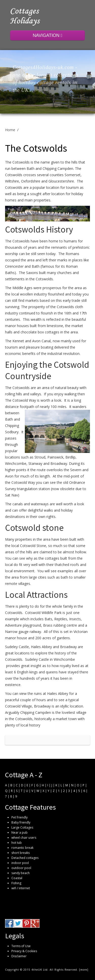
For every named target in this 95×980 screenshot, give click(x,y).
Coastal (17, 878)
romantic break (22, 848)
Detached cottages (25, 858)
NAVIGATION (48, 35)
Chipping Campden (36, 712)
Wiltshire (12, 181)
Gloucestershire (61, 181)
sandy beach (21, 873)
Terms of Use (21, 946)
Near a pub (20, 833)
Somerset (73, 175)
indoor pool (20, 863)
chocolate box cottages (40, 332)
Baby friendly (21, 822)
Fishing (16, 883)
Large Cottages (22, 827)
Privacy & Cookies (24, 951)
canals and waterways (31, 504)
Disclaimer (19, 956)
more (84, 970)
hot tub (17, 843)
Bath (9, 419)
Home (10, 130)
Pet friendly (20, 817)
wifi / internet (21, 888)
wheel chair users (24, 838)
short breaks (21, 853)
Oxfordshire (31, 181)
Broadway (59, 463)
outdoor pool (21, 868)
